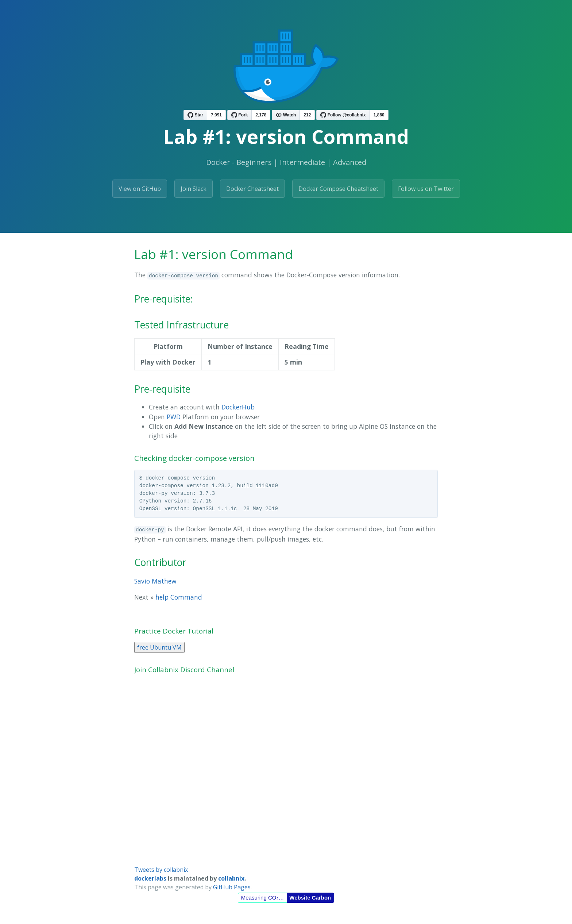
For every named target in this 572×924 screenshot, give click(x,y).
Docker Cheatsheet (252, 189)
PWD (174, 417)
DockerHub (238, 407)
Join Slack (194, 189)
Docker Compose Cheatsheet (338, 189)
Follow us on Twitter (426, 189)
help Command (179, 597)
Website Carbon (310, 898)
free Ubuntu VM (159, 647)
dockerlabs (150, 878)
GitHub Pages (232, 887)
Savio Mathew (155, 581)
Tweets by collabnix (161, 870)
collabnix (231, 878)
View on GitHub (140, 189)
